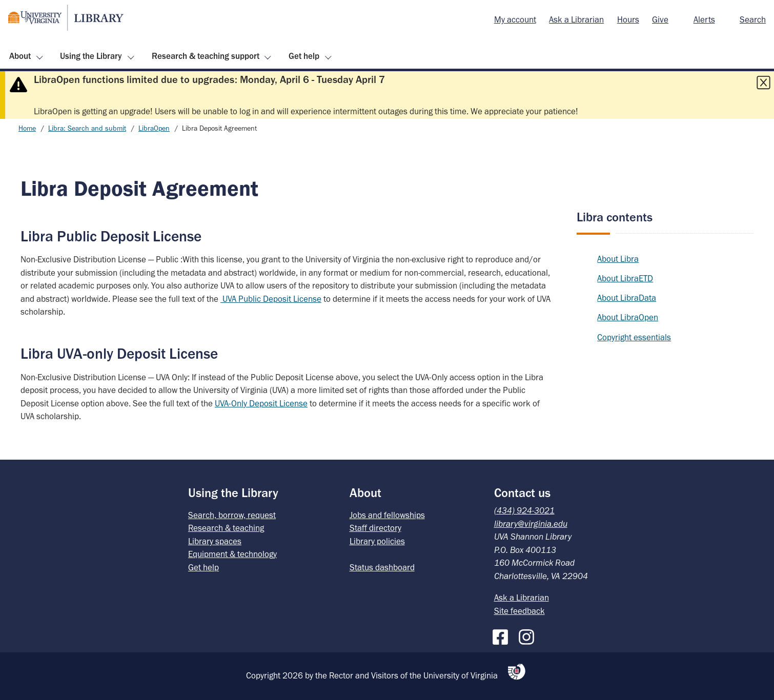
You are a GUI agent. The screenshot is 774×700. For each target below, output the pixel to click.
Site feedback (520, 611)
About (20, 56)
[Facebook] (503, 635)
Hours (628, 19)
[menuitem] (515, 20)
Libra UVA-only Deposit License (119, 353)
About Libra (618, 259)
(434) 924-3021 (524, 510)
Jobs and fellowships (387, 515)
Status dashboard (382, 567)
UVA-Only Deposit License (261, 403)
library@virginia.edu (531, 524)
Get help (304, 56)
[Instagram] (529, 635)
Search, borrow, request (232, 515)
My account (515, 19)
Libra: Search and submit (87, 128)
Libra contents (615, 217)
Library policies (377, 541)
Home (27, 128)
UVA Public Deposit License (271, 299)
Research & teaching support (206, 56)
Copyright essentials (634, 337)
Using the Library (91, 56)
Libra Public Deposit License (111, 236)
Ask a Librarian (576, 19)
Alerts (704, 19)
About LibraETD (625, 278)
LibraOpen (154, 128)
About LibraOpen (628, 317)
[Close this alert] (763, 83)
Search (753, 19)
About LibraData (627, 298)
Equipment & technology (232, 554)
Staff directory (375, 528)
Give (660, 19)
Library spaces (215, 541)
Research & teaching (226, 528)
